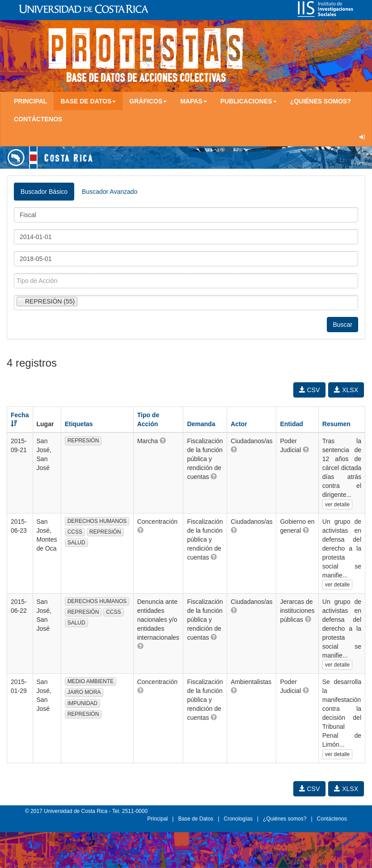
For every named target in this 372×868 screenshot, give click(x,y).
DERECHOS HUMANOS (97, 521)
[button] (163, 440)
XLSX (346, 390)
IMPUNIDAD (82, 703)
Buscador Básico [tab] (44, 192)
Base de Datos (196, 819)
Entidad (291, 424)
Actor (239, 424)
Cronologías (238, 819)
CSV (310, 390)
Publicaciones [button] (249, 101)
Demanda (201, 424)
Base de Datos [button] (88, 101)
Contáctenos (38, 119)
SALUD (76, 543)
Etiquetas (79, 424)
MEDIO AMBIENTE (91, 681)
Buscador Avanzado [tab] (110, 192)
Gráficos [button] (148, 101)
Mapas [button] (194, 101)
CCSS (75, 532)
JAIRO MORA (84, 692)
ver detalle (337, 505)
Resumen (336, 424)
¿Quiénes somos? (321, 101)
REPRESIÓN (83, 440)
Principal (30, 101)
